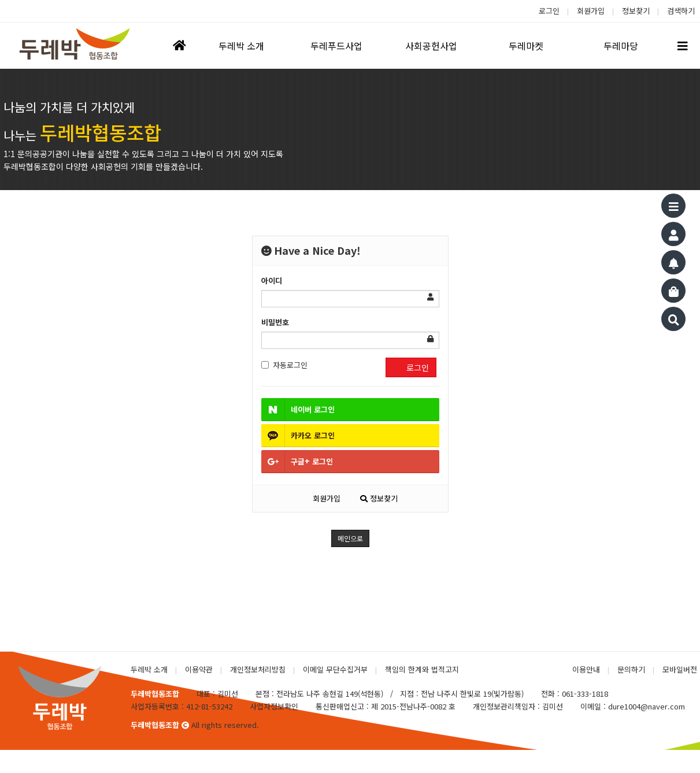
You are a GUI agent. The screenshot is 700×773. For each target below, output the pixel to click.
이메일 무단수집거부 (335, 669)
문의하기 (631, 669)
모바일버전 (680, 669)
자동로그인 (284, 365)
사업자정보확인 (274, 706)
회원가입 (591, 11)
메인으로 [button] (350, 538)
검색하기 (681, 11)
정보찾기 (636, 11)
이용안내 (586, 669)
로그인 (549, 11)
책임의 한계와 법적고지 (422, 669)
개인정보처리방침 (258, 669)
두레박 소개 (149, 669)
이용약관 (199, 669)
